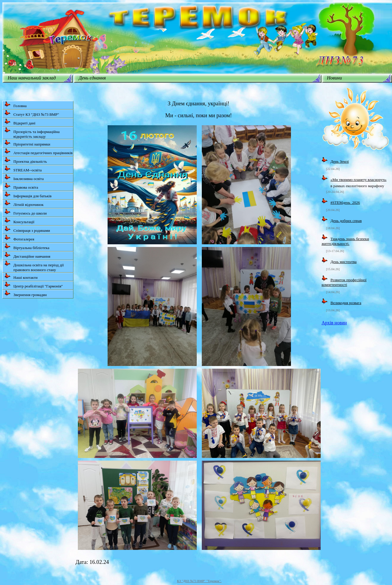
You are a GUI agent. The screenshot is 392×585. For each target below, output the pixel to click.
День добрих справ (346, 221)
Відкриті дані (20, 122)
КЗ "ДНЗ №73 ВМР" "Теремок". (199, 581)
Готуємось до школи (26, 212)
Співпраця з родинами (27, 229)
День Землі (340, 161)
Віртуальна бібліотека (27, 247)
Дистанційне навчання (27, 255)
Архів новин (334, 323)
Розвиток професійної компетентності (344, 282)
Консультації (19, 221)
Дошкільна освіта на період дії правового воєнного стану (34, 266)
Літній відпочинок (24, 203)
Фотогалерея (19, 238)
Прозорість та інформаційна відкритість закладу (32, 133)
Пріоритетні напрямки (27, 143)
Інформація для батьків (28, 195)
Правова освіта (21, 186)
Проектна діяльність (26, 160)
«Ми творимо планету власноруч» (358, 180)
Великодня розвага (346, 303)
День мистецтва (344, 262)
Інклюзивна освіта (24, 177)
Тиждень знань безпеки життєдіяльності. (345, 241)
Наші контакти (21, 276)
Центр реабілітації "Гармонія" (34, 285)
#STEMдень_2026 (345, 202)
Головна (16, 105)
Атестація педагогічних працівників (38, 152)
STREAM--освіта (23, 169)
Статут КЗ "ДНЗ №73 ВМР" (32, 113)
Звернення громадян (26, 294)
